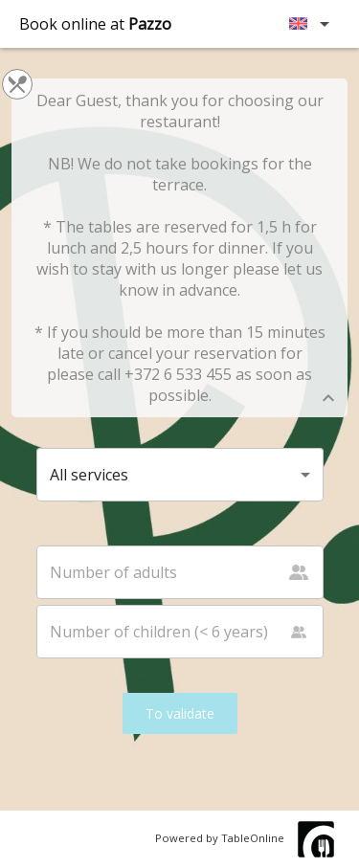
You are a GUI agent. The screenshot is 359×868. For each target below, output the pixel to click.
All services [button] (89, 475)
